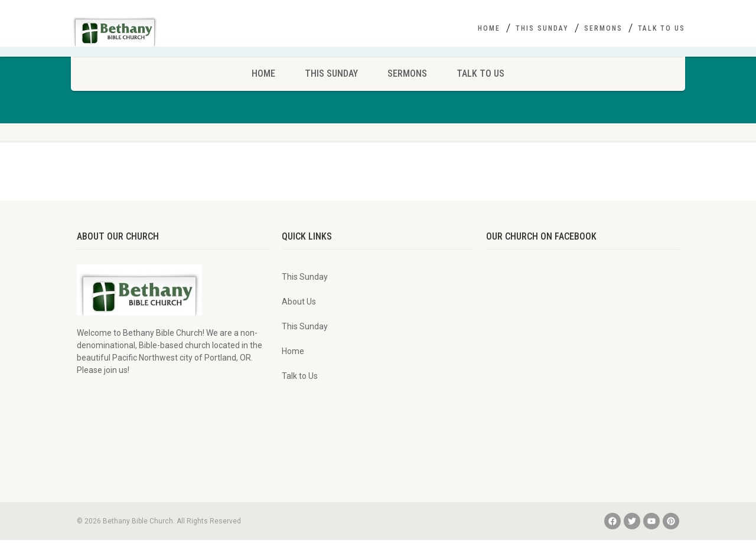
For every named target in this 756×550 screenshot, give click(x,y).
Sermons (603, 28)
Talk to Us (661, 28)
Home (489, 28)
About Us (299, 312)
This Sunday (542, 28)
